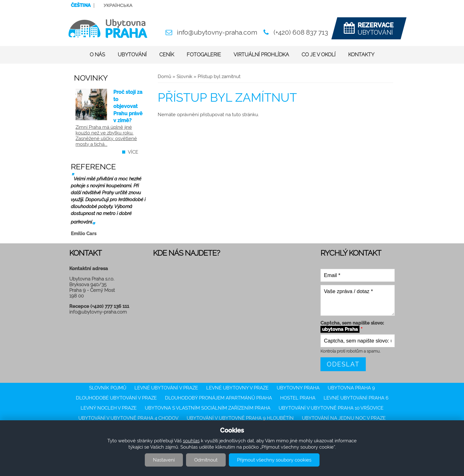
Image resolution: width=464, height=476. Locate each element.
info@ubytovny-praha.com (217, 32)
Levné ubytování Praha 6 (356, 398)
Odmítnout (206, 460)
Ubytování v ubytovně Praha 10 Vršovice (331, 408)
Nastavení (164, 460)
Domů (164, 76)
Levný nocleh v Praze (109, 408)
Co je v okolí (319, 55)
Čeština (81, 5)
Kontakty (361, 55)
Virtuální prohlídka (261, 55)
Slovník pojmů (108, 388)
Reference (93, 167)
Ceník (167, 55)
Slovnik (184, 76)
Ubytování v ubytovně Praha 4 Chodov (128, 418)
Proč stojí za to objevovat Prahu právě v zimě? (128, 106)
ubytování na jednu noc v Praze (344, 418)
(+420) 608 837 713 (301, 32)
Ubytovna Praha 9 (351, 388)
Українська (118, 5)
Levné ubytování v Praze (166, 388)
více (133, 152)
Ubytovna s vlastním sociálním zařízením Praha (208, 408)
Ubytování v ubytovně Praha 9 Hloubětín (240, 418)
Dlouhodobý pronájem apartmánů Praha (218, 398)
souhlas (191, 441)
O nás (97, 55)
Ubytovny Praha (298, 388)
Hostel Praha (298, 398)
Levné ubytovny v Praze (237, 388)
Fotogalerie (204, 55)
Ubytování (132, 55)
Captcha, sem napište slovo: (352, 326)
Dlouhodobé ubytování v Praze (116, 398)
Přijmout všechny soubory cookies (274, 460)
